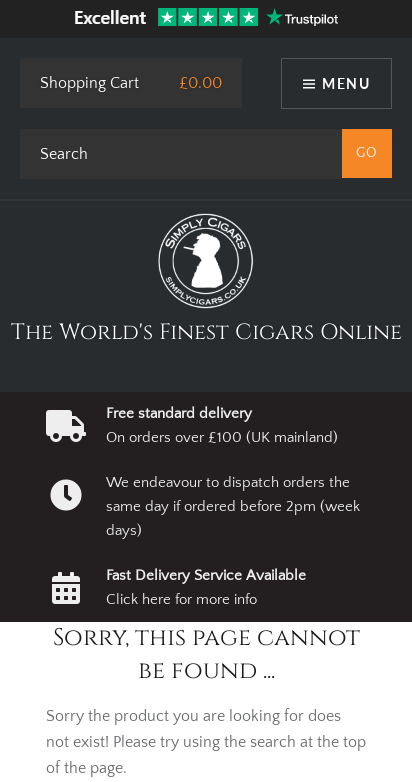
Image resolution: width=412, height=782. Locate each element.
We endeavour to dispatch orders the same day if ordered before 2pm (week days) (233, 507)
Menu (346, 83)
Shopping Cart (89, 83)
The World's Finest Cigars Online (206, 332)
